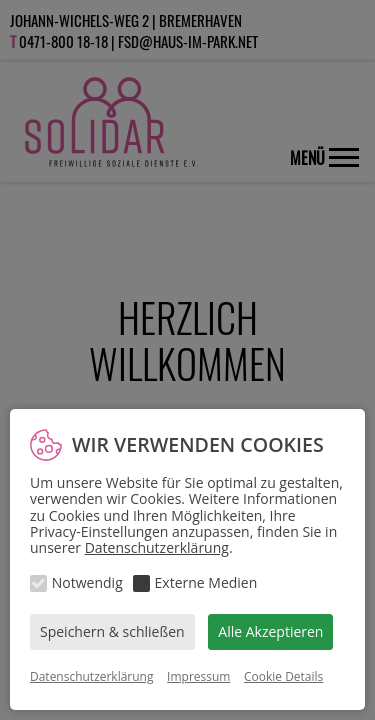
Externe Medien (206, 582)
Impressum (198, 676)
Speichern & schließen (112, 631)
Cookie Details (283, 676)
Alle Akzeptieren (270, 631)
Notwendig (87, 582)
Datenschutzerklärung (157, 547)
